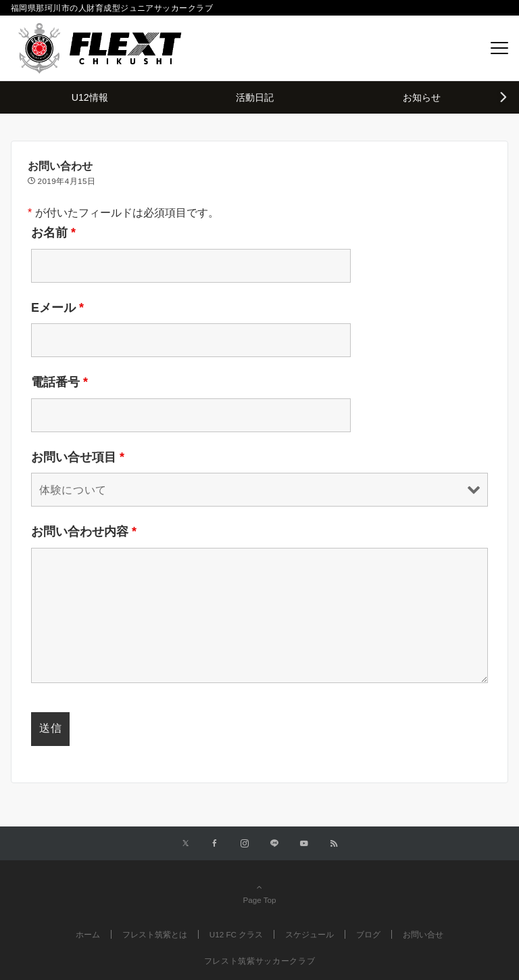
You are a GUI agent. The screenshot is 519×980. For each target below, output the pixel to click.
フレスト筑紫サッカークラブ (259, 961)
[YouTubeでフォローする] (304, 844)
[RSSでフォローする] (334, 844)
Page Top (259, 893)
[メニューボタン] (499, 48)
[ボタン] (469, 48)
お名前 (53, 233)
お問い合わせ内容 (84, 532)
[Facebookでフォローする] (215, 844)
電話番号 (59, 382)
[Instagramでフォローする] (245, 844)
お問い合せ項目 (78, 457)
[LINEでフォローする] (274, 844)
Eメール (57, 308)
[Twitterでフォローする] (186, 844)
